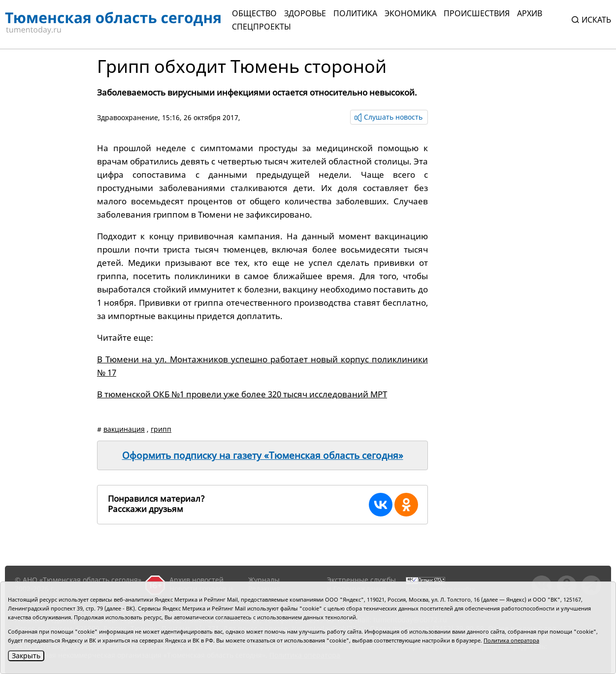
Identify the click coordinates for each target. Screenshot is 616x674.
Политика (355, 13)
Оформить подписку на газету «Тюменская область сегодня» (263, 455)
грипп (161, 429)
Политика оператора (511, 640)
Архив (530, 13)
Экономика (410, 13)
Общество (254, 13)
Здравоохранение (128, 117)
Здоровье (305, 13)
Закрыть (26, 656)
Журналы (264, 580)
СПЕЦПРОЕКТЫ (261, 27)
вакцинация (124, 429)
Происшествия (477, 13)
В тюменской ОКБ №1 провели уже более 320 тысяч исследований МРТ (242, 394)
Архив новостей (196, 580)
